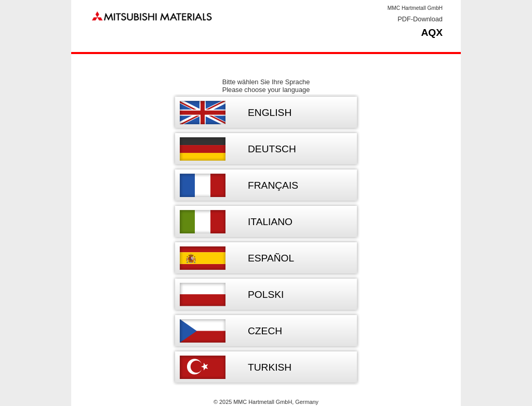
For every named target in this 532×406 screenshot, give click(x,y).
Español (271, 258)
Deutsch (272, 149)
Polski (266, 294)
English (270, 113)
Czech (265, 331)
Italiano (270, 222)
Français (273, 185)
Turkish (270, 367)
